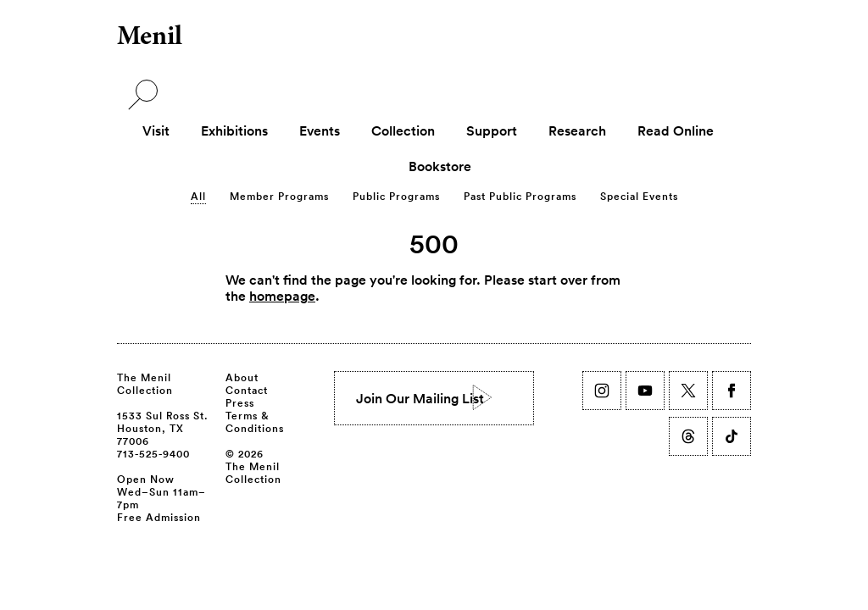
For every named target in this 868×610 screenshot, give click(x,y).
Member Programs (279, 196)
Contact (247, 390)
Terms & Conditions (255, 421)
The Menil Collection (145, 383)
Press (240, 402)
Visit (156, 130)
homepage (282, 296)
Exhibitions (234, 130)
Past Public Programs (520, 196)
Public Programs (396, 196)
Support (492, 130)
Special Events (639, 196)
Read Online (676, 130)
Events (320, 130)
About (242, 377)
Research (577, 130)
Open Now (146, 479)
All (198, 196)
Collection (403, 130)
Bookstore (440, 166)
